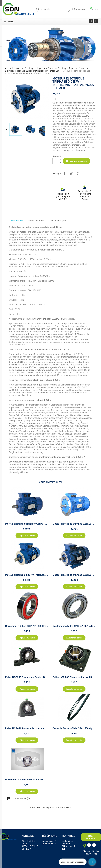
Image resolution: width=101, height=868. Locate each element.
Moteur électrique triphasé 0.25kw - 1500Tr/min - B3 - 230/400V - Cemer (45, 524)
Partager (65, 173)
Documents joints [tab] (59, 220)
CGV (89, 854)
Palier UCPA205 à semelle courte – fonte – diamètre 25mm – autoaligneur (46, 728)
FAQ (95, 854)
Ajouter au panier (76, 161)
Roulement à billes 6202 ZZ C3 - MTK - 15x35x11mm (34, 780)
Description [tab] (17, 220)
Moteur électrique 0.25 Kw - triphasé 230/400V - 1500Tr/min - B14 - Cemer (46, 575)
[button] (27, 536)
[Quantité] (56, 161)
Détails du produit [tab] (36, 220)
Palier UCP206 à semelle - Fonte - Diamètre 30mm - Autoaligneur (41, 677)
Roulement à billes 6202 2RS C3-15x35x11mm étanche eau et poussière (45, 626)
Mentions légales (91, 851)
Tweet (71, 173)
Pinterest (78, 173)
